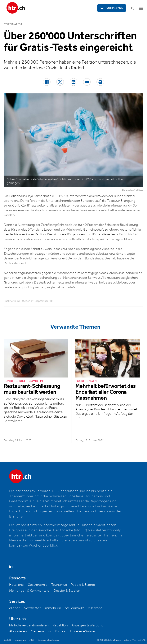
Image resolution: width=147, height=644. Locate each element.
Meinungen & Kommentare (29, 591)
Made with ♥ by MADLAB (134, 640)
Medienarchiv (41, 631)
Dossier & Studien (67, 591)
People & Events (83, 585)
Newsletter (32, 608)
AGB (32, 640)
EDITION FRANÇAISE (112, 8)
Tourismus (59, 585)
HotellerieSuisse (82, 631)
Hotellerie (17, 585)
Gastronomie (38, 585)
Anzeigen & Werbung (88, 625)
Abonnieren (18, 631)
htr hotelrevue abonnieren (29, 625)
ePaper (15, 608)
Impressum (20, 640)
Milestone (95, 608)
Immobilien (53, 608)
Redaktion (60, 625)
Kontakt (61, 631)
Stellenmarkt (74, 608)
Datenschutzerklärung (48, 640)
